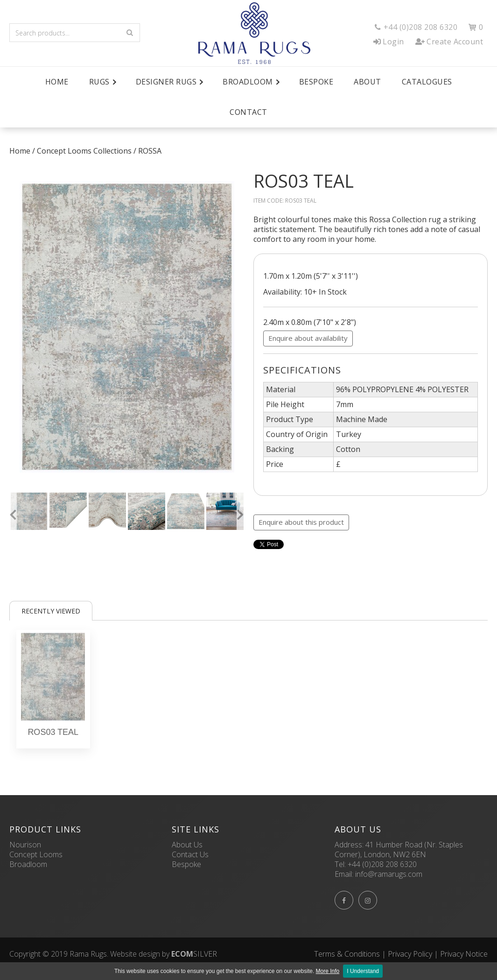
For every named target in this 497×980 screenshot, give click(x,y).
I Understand (363, 971)
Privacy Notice (464, 954)
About (367, 82)
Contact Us (190, 854)
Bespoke (316, 82)
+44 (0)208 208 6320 (382, 864)
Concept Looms (36, 854)
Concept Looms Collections (84, 151)
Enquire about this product (301, 522)
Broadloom (28, 864)
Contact (248, 112)
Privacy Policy (410, 954)
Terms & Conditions (347, 954)
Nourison (25, 845)
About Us (187, 845)
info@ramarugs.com (389, 874)
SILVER (194, 954)
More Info (328, 971)
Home (57, 82)
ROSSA (150, 151)
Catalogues (427, 82)
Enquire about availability (308, 338)
